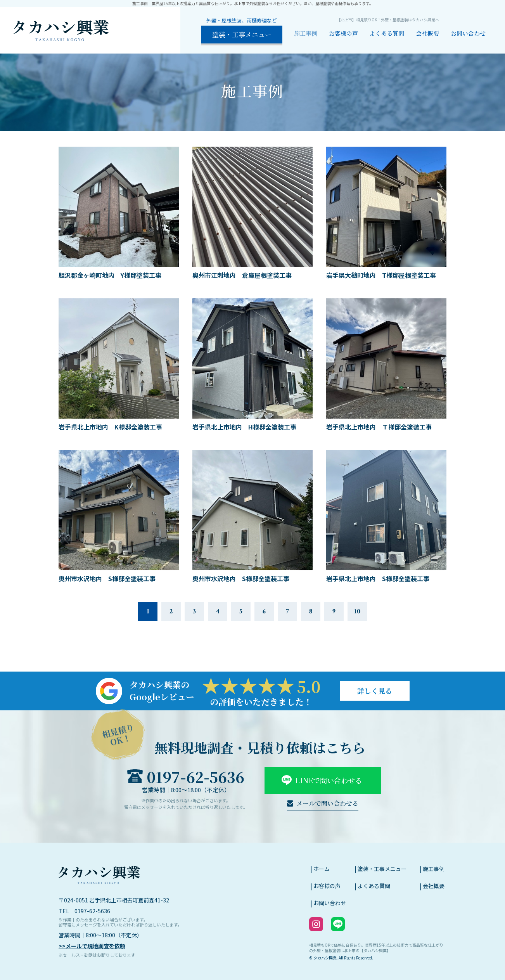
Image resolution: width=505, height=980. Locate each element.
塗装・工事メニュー (382, 869)
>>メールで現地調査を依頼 (92, 946)
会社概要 (427, 33)
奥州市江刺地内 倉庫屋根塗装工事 (242, 275)
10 (357, 611)
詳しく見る (375, 691)
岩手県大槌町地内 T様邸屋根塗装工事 (381, 275)
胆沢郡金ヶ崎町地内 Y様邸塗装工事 (110, 275)
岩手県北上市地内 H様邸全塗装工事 (244, 427)
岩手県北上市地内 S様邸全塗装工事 (378, 578)
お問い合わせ (468, 33)
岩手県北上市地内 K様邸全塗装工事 (110, 427)
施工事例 (306, 33)
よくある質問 (387, 33)
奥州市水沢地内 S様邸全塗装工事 (107, 578)
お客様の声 (343, 33)
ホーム (322, 869)
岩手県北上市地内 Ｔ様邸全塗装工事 (379, 427)
